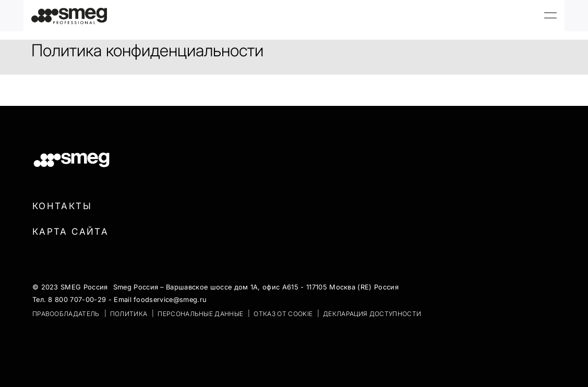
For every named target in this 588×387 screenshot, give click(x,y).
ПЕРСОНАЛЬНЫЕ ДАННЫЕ (200, 314)
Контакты (62, 206)
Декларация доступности (372, 314)
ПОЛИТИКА (129, 314)
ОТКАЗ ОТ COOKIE (283, 314)
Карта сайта (70, 232)
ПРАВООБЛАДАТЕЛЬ (66, 314)
